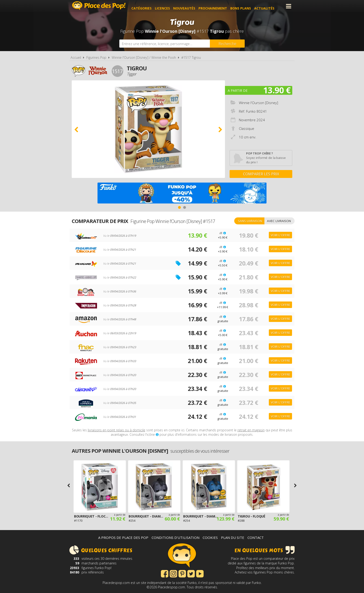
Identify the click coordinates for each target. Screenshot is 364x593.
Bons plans (245, 6)
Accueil (76, 57)
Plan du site (233, 537)
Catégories (146, 6)
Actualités (269, 6)
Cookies (210, 537)
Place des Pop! (99, 6)
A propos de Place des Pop (123, 537)
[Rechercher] (227, 44)
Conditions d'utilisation (175, 537)
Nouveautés (189, 6)
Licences (167, 6)
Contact (256, 537)
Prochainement (217, 6)
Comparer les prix (261, 174)
